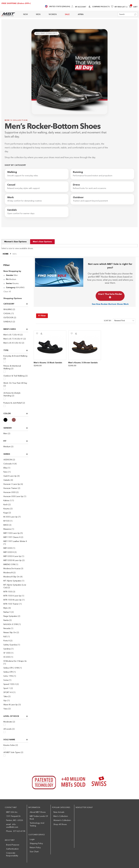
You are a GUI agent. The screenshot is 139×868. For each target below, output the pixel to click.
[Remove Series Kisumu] (4, 283)
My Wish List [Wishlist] (121, 7)
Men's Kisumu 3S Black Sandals (48, 363)
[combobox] (128, 14)
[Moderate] (4, 725)
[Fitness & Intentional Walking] (4, 372)
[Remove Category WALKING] (4, 288)
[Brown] (16, 420)
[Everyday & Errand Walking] (4, 362)
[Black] (8, 420)
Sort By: (108, 321)
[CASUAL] (16, 314)
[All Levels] (4, 732)
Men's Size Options (42, 242)
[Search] (135, 14)
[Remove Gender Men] (4, 275)
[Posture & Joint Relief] (4, 406)
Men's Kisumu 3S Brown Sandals (83, 363)
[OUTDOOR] (16, 318)
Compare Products (101, 7)
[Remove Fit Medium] (4, 279)
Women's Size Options (15, 242)
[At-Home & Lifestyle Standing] (4, 399)
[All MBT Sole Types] (4, 755)
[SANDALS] (16, 322)
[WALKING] (16, 309)
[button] (37, 334)
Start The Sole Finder (110, 296)
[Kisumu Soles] (4, 748)
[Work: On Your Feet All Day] (4, 389)
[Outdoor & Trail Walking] (4, 379)
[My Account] (79, 7)
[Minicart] (133, 7)
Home (6, 254)
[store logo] (8, 14)
